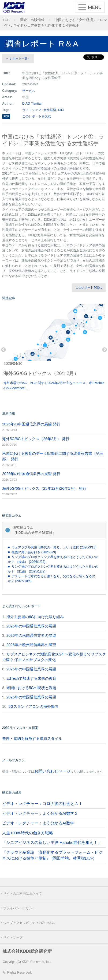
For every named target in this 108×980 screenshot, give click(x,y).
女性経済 (50, 110)
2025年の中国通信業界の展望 (31, 669)
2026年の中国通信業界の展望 (31, 626)
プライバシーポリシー (19, 908)
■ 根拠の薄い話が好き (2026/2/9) (32, 552)
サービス (29, 91)
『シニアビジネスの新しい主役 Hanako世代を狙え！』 (52, 842)
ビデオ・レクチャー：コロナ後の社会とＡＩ (42, 803)
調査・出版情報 (32, 20)
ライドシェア (32, 110)
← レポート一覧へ (18, 58)
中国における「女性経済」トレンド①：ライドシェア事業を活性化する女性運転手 (55, 23)
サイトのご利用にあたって (23, 894)
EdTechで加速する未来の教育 (31, 678)
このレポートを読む (37, 116)
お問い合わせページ (52, 771)
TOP (6, 20)
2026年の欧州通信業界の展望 (31, 645)
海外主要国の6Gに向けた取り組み (35, 617)
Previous (3, 350)
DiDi (61, 110)
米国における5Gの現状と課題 (31, 688)
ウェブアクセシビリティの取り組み (29, 923)
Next (105, 350)
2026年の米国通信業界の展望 (31, 635)
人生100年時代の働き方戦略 (28, 833)
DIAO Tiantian (32, 104)
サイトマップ (13, 938)
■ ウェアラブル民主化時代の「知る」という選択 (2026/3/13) (52, 547)
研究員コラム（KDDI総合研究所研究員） (34, 530)
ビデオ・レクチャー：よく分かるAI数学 (38, 823)
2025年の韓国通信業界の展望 (31, 697)
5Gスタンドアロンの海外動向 (33, 706)
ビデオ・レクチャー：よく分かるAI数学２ (40, 813)
